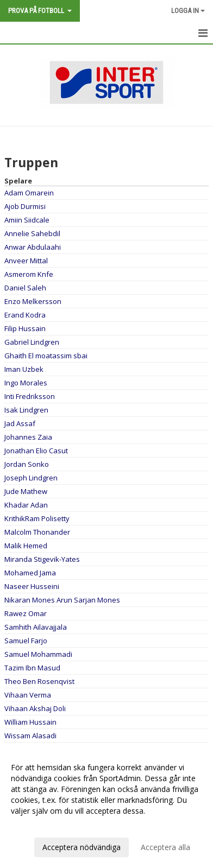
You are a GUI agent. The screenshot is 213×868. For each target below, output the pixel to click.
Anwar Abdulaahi (33, 247)
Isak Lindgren (26, 410)
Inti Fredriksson (30, 396)
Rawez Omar (26, 613)
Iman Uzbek (24, 369)
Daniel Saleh (25, 288)
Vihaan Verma (28, 695)
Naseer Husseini (32, 586)
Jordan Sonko (27, 464)
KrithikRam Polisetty (37, 518)
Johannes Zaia (28, 437)
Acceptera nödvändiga (82, 847)
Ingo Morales (26, 383)
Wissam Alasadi (30, 736)
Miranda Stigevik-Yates (42, 559)
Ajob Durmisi (25, 206)
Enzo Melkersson (33, 301)
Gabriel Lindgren (32, 342)
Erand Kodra (25, 315)
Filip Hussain (25, 328)
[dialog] (106, 807)
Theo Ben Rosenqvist (39, 681)
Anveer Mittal (26, 261)
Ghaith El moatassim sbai (46, 356)
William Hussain (30, 722)
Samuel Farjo (26, 641)
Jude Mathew (26, 491)
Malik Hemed (26, 546)
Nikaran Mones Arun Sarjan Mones (62, 600)
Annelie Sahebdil (32, 233)
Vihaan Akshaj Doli (35, 708)
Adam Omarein (29, 193)
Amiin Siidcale (27, 220)
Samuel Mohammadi (38, 654)
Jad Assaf (20, 423)
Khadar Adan (26, 505)
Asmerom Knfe (29, 274)
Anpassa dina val (40, 825)
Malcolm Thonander (37, 532)
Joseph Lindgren (31, 478)
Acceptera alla (165, 847)
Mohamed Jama (30, 573)
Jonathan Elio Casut (36, 451)
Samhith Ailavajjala (36, 627)
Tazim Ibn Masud (32, 668)
